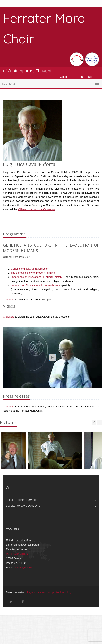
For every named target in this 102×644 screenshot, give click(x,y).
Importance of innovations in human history (37, 277)
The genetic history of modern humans (33, 273)
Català (65, 77)
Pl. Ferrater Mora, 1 (17, 554)
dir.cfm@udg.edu (24, 567)
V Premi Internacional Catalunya (36, 209)
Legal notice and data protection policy (49, 592)
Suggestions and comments (23, 506)
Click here (9, 300)
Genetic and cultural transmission (30, 269)
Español (92, 77)
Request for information (22, 500)
